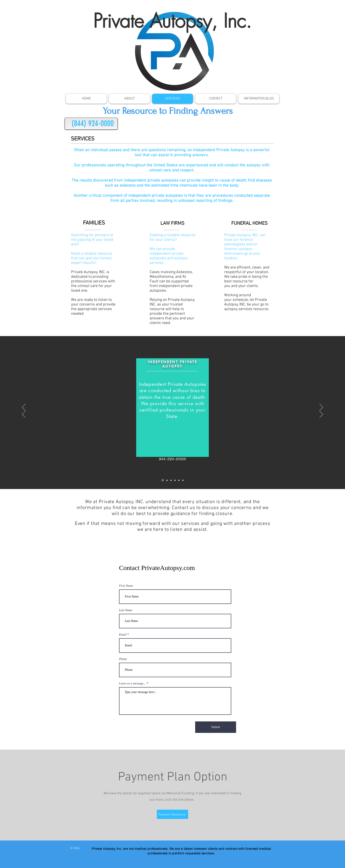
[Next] (321, 408)
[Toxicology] (167, 480)
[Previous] (24, 408)
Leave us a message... (132, 684)
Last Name (126, 610)
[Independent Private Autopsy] (163, 480)
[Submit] (216, 727)
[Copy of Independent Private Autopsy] (175, 480)
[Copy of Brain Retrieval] (183, 480)
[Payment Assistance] (172, 814)
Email (123, 635)
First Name (126, 586)
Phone (123, 659)
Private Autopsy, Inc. (172, 21)
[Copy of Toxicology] (179, 480)
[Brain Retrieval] (171, 480)
